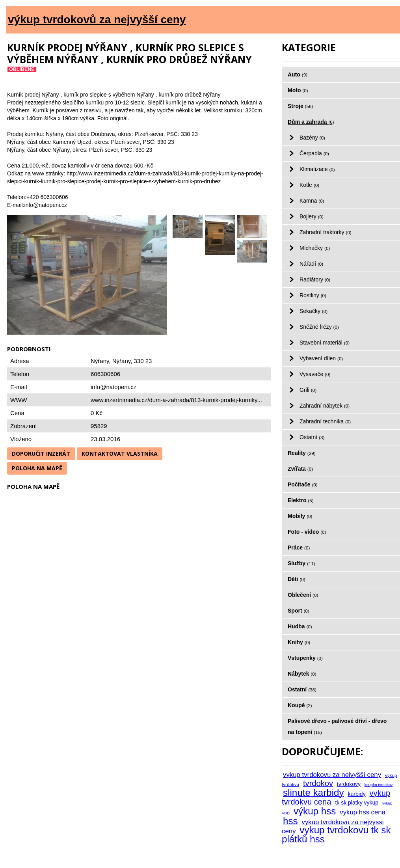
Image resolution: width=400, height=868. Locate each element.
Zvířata (300, 469)
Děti (297, 579)
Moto (298, 90)
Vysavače (315, 374)
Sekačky (313, 311)
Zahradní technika (325, 421)
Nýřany (121, 361)
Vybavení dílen (321, 358)
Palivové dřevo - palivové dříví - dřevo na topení (337, 726)
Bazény (312, 138)
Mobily (300, 516)
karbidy (357, 794)
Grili (308, 390)
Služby (301, 563)
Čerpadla (314, 153)
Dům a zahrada (311, 122)
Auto (298, 75)
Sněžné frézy (319, 327)
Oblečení (303, 595)
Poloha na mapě (37, 468)
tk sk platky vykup (357, 803)
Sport (299, 611)
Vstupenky (305, 658)
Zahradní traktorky (326, 232)
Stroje (300, 106)
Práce (299, 548)
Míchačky (315, 248)
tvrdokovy (349, 784)
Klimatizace (317, 169)
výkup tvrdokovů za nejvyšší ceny (97, 20)
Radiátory (315, 279)
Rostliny (313, 295)
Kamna (312, 201)
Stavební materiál (325, 343)
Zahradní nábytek (325, 406)
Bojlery (312, 216)
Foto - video (307, 532)
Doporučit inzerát (41, 454)
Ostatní (312, 437)
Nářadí (311, 264)
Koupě (300, 705)
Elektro (301, 500)
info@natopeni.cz (113, 387)
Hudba (300, 626)
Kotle (309, 185)
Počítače (303, 484)
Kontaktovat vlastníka (120, 454)
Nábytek (302, 674)
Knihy (299, 642)
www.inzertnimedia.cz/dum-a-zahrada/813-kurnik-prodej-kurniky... (176, 400)
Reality (302, 453)
